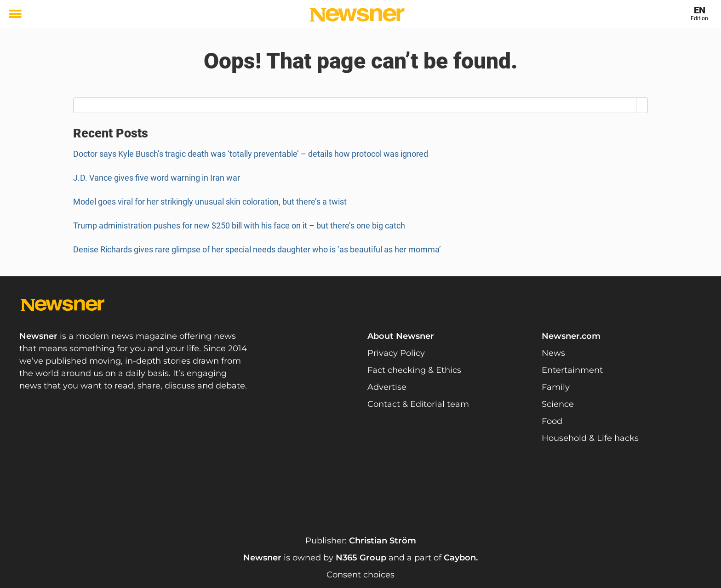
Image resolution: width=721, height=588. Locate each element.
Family (556, 387)
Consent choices (360, 575)
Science (558, 404)
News (553, 353)
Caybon (460, 558)
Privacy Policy (396, 353)
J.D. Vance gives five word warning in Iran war (157, 178)
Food (552, 421)
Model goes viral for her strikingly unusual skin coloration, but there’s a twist (210, 202)
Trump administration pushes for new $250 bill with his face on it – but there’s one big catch (239, 225)
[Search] (642, 105)
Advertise (387, 387)
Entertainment (572, 370)
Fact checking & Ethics (414, 370)
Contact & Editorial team (418, 404)
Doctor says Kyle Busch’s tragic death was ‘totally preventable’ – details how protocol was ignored (251, 154)
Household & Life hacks (590, 438)
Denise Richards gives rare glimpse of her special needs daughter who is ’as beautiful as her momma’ (258, 249)
